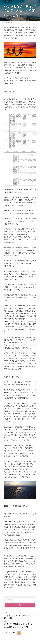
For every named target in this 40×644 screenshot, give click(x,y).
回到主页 (8, 1)
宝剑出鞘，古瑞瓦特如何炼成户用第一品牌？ (19, 617)
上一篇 (5, 613)
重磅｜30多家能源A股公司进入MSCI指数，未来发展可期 (18, 625)
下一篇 (5, 621)
